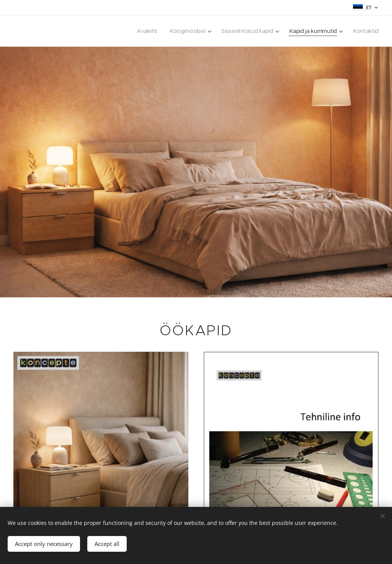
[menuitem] (142, 31)
